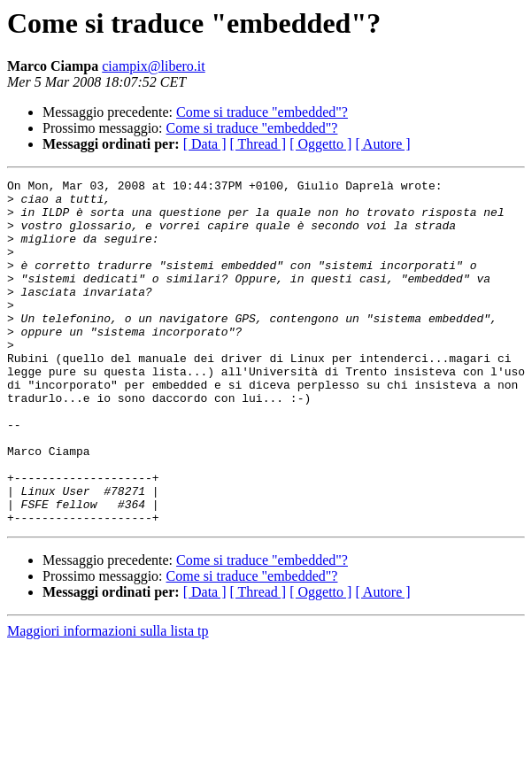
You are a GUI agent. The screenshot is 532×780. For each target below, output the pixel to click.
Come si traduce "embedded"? (262, 112)
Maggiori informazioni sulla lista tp (108, 700)
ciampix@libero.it (153, 66)
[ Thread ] (258, 144)
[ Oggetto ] (320, 144)
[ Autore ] (382, 144)
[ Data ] (205, 144)
